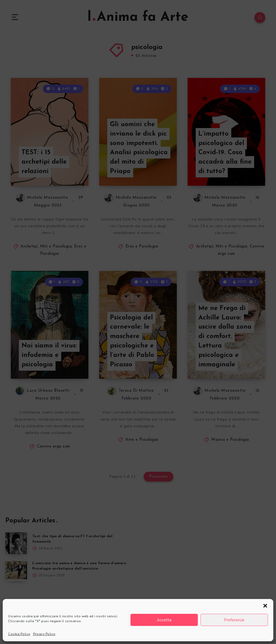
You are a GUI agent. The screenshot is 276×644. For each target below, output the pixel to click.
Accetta (164, 620)
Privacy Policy (44, 634)
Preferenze (234, 620)
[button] (265, 606)
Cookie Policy (19, 634)
